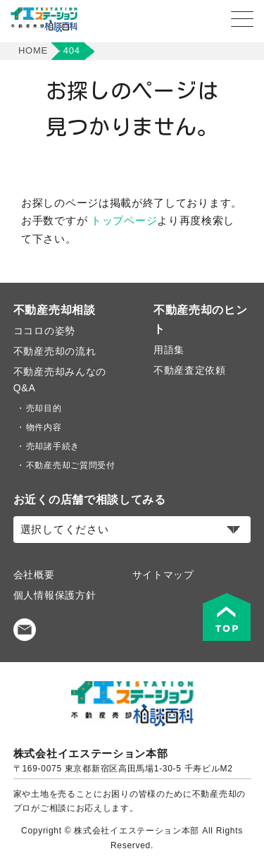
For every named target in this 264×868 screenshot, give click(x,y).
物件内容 (44, 427)
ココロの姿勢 (44, 331)
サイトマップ (163, 575)
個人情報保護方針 (55, 595)
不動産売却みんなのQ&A (60, 380)
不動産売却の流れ (55, 351)
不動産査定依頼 (190, 370)
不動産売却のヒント (201, 319)
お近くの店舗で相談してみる (90, 500)
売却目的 (44, 408)
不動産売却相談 (55, 310)
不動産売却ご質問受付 (71, 465)
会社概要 (34, 575)
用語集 (169, 350)
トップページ (124, 220)
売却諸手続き (53, 446)
